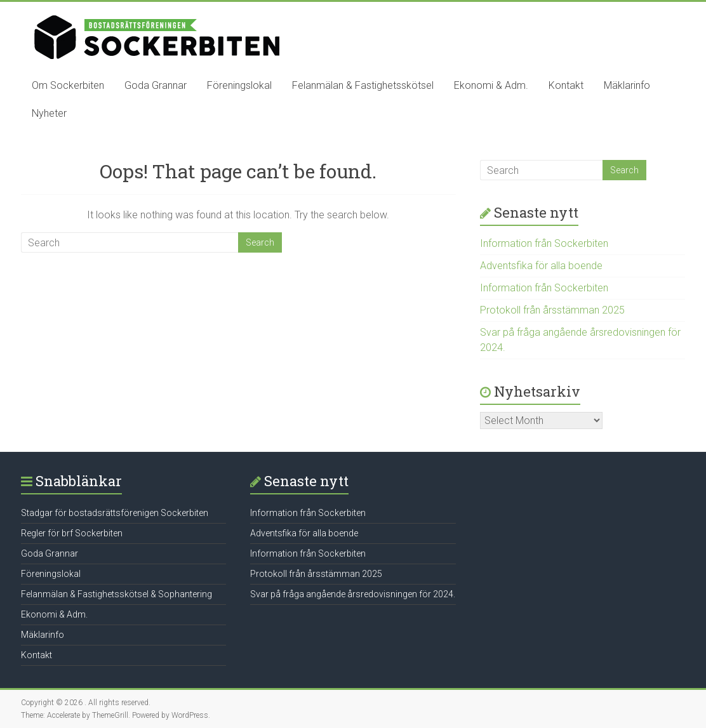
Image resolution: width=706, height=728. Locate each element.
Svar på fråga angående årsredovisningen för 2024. (353, 594)
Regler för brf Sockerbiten (72, 533)
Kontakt (566, 85)
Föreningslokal (239, 85)
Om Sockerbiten (68, 85)
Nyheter (49, 113)
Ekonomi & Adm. (491, 85)
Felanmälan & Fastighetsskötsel (363, 85)
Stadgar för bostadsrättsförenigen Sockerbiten (115, 513)
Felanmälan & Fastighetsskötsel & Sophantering (117, 594)
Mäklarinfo (627, 85)
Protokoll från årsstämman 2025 (552, 310)
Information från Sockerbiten (544, 243)
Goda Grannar (156, 85)
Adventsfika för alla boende (541, 266)
